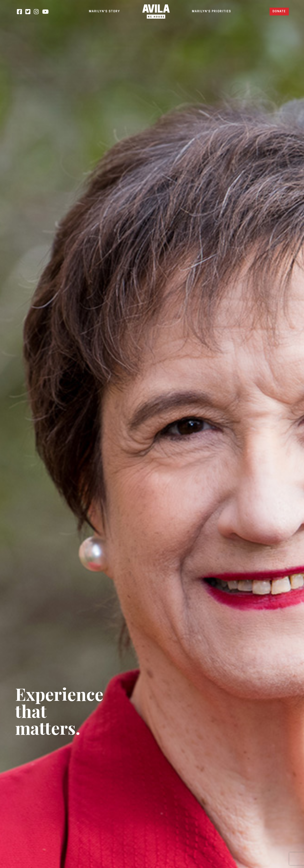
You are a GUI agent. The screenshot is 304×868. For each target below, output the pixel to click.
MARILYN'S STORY (104, 12)
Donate (279, 12)
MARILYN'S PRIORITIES (212, 12)
